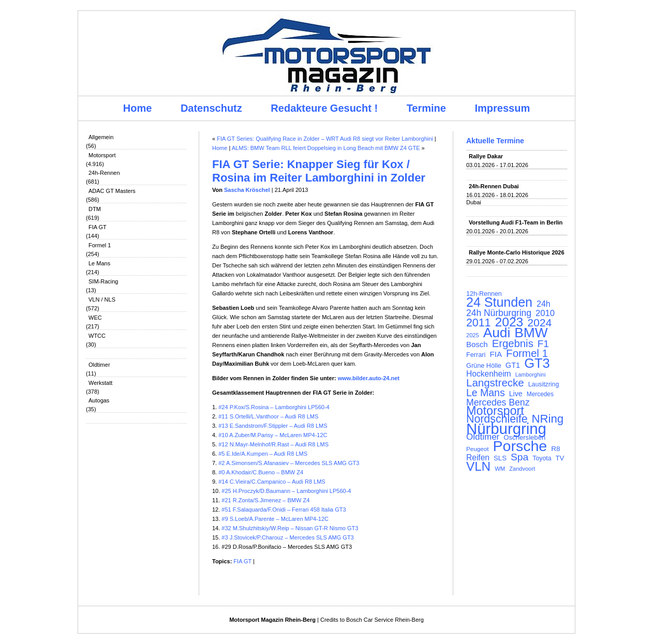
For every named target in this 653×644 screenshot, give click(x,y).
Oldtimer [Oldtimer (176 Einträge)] (483, 437)
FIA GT (98, 227)
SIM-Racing (103, 281)
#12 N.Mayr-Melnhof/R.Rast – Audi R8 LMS (273, 444)
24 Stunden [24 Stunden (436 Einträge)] (499, 302)
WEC (95, 318)
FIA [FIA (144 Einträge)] (496, 354)
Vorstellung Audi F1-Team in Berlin (516, 222)
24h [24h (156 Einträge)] (544, 304)
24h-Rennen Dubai (494, 186)
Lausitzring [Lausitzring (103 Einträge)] (544, 384)
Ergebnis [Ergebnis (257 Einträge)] (513, 343)
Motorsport (102, 155)
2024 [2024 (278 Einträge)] (539, 323)
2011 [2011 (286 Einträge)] (478, 323)
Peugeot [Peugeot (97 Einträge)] (478, 449)
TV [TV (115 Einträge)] (560, 458)
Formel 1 (100, 245)
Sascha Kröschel (247, 190)
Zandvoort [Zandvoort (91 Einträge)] (522, 469)
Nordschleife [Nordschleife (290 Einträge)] (497, 419)
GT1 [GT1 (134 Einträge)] (513, 365)
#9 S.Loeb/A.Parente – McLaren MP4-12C (275, 519)
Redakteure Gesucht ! (324, 108)
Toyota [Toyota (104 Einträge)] (542, 458)
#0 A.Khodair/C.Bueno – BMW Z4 (261, 472)
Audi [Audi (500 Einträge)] (497, 333)
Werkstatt (100, 383)
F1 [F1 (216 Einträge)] (543, 344)
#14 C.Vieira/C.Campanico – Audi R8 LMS (271, 482)
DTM (95, 209)
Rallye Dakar (486, 156)
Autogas (99, 400)
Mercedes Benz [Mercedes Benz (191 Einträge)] (498, 402)
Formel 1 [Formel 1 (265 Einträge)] (527, 353)
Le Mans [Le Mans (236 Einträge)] (486, 393)
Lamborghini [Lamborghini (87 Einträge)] (531, 375)
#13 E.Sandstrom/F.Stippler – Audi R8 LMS (273, 426)
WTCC (97, 336)
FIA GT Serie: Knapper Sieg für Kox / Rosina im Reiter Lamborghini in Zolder (319, 171)
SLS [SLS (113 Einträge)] (500, 458)
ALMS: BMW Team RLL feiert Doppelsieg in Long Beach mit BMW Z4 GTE (326, 148)
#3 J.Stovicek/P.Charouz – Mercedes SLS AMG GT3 (287, 537)
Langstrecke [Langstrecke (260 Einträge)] (495, 383)
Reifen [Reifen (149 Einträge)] (478, 458)
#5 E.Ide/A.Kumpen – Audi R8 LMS (263, 454)
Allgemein (101, 137)
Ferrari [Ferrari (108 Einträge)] (476, 355)
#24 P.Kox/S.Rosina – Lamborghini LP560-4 (274, 407)
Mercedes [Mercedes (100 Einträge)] (540, 394)
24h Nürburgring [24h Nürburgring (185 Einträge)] (499, 313)
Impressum (503, 108)
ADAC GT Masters (112, 191)
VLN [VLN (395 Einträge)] (478, 467)
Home (138, 108)
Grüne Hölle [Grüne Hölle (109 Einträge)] (484, 365)
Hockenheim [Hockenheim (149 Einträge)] (489, 374)
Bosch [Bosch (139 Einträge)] (477, 345)
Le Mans (99, 263)
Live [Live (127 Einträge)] (516, 394)
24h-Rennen (104, 173)
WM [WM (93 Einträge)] (500, 469)
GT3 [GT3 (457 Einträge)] (537, 363)
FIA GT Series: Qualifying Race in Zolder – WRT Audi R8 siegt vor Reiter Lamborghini (325, 139)
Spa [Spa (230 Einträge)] (520, 457)
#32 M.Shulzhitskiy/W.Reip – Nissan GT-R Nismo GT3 (290, 528)
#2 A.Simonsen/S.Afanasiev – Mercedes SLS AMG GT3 (289, 463)
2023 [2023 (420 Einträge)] (509, 322)
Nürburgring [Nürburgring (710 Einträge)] (506, 429)
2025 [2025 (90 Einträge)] (473, 335)
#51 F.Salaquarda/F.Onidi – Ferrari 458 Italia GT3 (284, 510)
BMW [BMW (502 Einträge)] (531, 333)
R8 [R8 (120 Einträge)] (555, 449)
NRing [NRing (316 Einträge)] (548, 419)
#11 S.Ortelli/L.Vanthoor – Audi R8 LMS (268, 416)
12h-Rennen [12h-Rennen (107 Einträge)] (484, 294)
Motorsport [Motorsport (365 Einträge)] (495, 411)
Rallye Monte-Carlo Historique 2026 (517, 252)
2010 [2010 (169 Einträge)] (545, 313)
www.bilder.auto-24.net (369, 378)
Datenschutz (211, 108)
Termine (426, 108)
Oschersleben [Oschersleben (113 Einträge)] (524, 437)
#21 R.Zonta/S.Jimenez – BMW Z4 (265, 500)
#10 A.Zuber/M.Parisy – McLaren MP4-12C (273, 435)
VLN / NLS (102, 299)
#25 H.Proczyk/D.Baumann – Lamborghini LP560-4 (286, 491)
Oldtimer (99, 365)
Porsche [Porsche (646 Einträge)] (520, 446)
